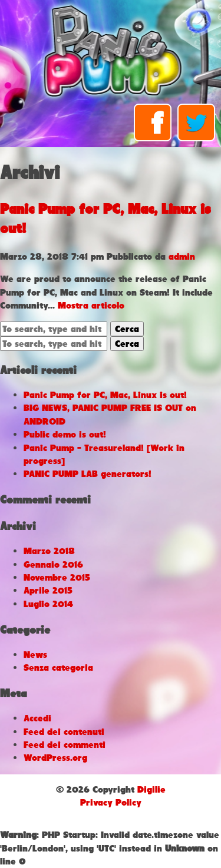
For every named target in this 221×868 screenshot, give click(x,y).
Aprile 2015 (48, 590)
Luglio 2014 (48, 604)
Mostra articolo (91, 305)
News (35, 655)
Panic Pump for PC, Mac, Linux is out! (105, 395)
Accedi (37, 718)
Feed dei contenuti (64, 732)
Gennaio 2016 (53, 564)
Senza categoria (58, 667)
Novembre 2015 (57, 577)
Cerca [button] (127, 329)
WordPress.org (55, 758)
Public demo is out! (65, 434)
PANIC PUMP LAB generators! (88, 474)
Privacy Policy (111, 802)
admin (182, 256)
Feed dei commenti (65, 745)
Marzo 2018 (49, 551)
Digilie (151, 789)
